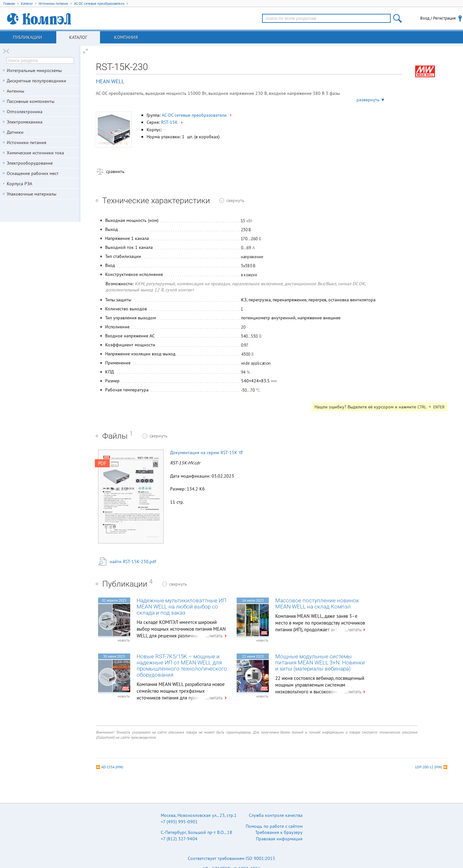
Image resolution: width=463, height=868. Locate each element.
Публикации (27, 37)
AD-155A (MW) (112, 767)
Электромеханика (25, 122)
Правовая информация (279, 839)
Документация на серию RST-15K (206, 452)
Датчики (15, 132)
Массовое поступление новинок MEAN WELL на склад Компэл (317, 604)
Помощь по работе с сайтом (274, 826)
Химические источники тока (35, 153)
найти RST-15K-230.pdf (133, 562)
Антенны (15, 91)
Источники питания (27, 142)
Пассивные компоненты (31, 101)
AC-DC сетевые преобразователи (197, 115)
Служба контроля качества (276, 815)
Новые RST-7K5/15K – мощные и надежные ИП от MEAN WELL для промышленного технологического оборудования (182, 666)
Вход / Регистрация (438, 18)
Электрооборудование (30, 163)
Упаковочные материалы (32, 194)
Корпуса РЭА (19, 184)
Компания (126, 37)
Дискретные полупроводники (36, 81)
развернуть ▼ (371, 100)
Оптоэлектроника (25, 112)
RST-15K (172, 122)
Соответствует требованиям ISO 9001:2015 (232, 858)
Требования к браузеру (279, 832)
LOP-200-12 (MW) (429, 767)
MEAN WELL (110, 81)
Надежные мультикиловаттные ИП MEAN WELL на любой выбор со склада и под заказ (182, 607)
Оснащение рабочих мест (33, 173)
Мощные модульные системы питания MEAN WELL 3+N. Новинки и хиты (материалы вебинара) (320, 663)
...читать (217, 636)
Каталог (78, 37)
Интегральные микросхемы (34, 70)
